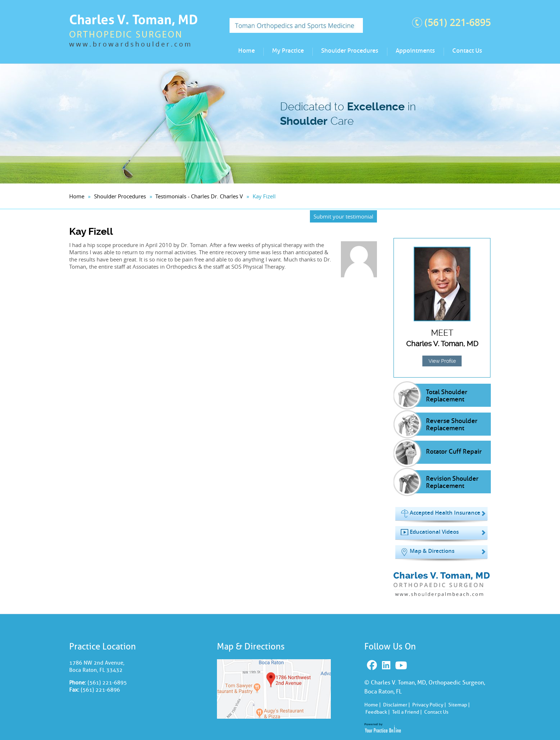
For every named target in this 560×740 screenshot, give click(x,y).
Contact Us (467, 51)
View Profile (442, 361)
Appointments (415, 51)
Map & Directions (432, 551)
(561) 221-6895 (458, 22)
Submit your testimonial (343, 216)
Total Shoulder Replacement (447, 396)
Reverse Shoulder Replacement (452, 424)
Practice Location (103, 646)
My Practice (288, 51)
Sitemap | (459, 705)
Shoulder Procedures (350, 51)
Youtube (402, 666)
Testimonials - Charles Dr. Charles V (199, 196)
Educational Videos (434, 532)
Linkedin (387, 666)
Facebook (373, 666)
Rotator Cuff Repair (454, 452)
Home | (373, 705)
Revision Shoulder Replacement (452, 482)
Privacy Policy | (429, 705)
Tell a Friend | (407, 712)
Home (246, 51)
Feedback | (378, 712)
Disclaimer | (397, 705)
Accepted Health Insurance (445, 513)
